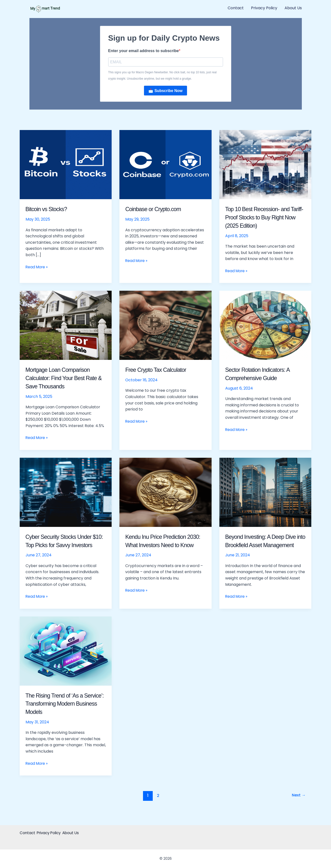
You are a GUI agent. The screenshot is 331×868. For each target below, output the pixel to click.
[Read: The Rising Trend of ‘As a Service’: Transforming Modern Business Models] (66, 659)
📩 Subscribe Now (165, 91)
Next (298, 804)
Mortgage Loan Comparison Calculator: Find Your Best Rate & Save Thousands (62, 379)
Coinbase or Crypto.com (157, 210)
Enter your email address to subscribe (144, 51)
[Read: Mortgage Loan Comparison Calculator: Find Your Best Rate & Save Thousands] (66, 326)
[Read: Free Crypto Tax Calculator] (165, 326)
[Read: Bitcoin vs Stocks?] (66, 165)
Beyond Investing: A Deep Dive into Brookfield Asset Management (265, 545)
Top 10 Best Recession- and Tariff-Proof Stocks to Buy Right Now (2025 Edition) (265, 218)
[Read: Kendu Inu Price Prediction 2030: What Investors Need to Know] (165, 493)
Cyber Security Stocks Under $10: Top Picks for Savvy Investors (63, 545)
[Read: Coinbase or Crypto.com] (165, 165)
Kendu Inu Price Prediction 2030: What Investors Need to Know (164, 545)
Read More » (37, 267)
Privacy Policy (264, 8)
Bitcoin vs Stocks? (49, 210)
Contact (236, 8)
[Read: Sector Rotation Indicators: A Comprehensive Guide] (265, 326)
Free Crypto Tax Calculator (160, 370)
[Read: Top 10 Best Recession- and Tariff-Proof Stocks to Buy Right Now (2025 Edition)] (265, 165)
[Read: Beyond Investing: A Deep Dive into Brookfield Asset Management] (265, 493)
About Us (293, 8)
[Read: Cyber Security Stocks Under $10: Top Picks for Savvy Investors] (66, 493)
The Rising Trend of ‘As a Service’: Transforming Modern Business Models (65, 712)
